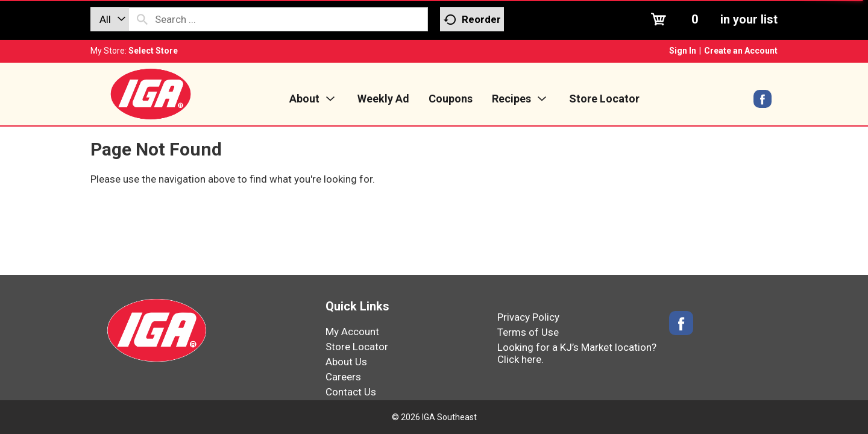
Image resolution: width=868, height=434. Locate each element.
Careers (343, 377)
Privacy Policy (528, 317)
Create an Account (741, 51)
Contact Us (351, 392)
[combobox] (110, 19)
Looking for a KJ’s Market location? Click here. (577, 353)
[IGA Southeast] (151, 93)
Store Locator (357, 347)
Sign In (683, 51)
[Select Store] (154, 51)
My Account (352, 332)
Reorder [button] (472, 20)
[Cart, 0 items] (713, 19)
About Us (346, 362)
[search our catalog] (142, 19)
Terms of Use (528, 332)
